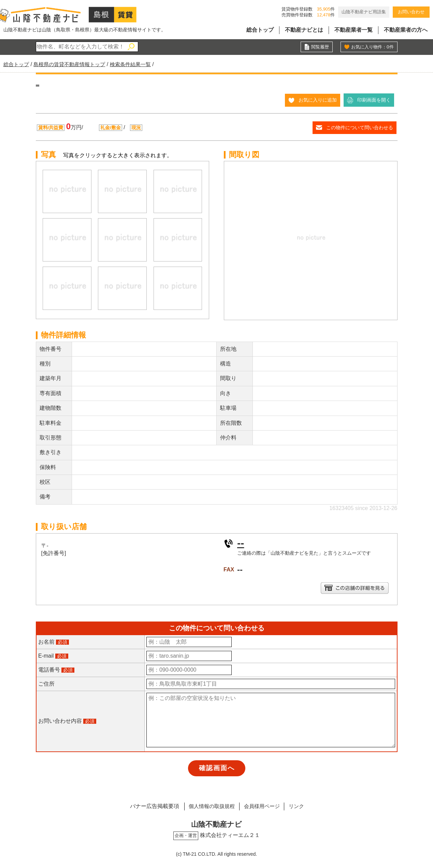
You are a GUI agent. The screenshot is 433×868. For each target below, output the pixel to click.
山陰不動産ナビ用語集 (364, 12)
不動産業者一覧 (353, 30)
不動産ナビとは (304, 30)
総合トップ (260, 30)
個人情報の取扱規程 (208, 806)
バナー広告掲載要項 (149, 806)
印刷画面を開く (374, 100)
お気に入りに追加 (318, 100)
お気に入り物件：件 (371, 47)
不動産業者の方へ (406, 30)
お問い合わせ (411, 12)
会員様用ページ (263, 806)
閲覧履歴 (319, 47)
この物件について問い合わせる (360, 128)
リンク (301, 806)
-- (241, 543)
